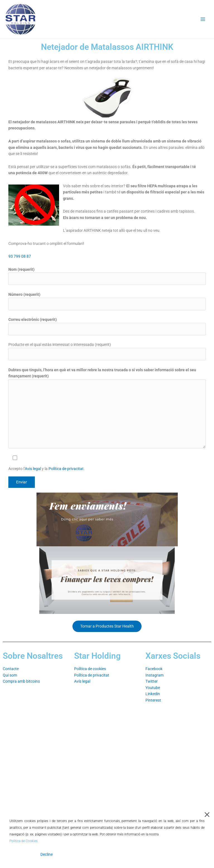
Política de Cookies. (24, 841)
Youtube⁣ (153, 688)
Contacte (11, 669)
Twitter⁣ (152, 681)
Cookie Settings (188, 854)
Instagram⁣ (155, 675)
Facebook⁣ (154, 669)
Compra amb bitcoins (21, 681)
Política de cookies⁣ (90, 669)
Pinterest (153, 700)
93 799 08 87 (20, 256)
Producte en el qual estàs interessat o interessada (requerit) (107, 351)
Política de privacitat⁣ (92, 675)
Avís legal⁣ (82, 681)
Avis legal (33, 469)
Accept (22, 854)
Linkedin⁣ (153, 694)
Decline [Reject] (47, 854)
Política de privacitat (66, 469)
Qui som (10, 675)
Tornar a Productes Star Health (107, 626)
